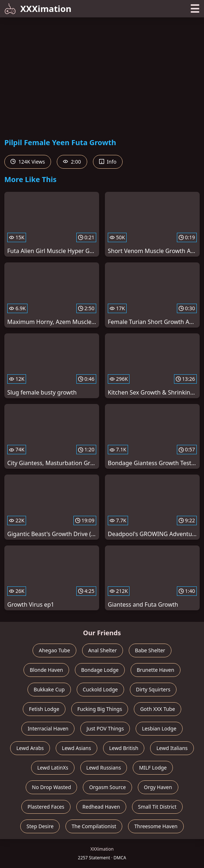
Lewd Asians (76, 748)
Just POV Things (105, 728)
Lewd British (124, 748)
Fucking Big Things (100, 709)
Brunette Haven (156, 670)
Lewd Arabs (30, 748)
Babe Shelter (150, 650)
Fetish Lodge (44, 709)
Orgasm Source (107, 787)
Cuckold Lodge (100, 689)
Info (108, 162)
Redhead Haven (101, 807)
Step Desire (40, 826)
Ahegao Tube (54, 650)
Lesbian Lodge (159, 728)
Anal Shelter (103, 650)
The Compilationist (94, 826)
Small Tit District (157, 807)
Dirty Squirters (153, 689)
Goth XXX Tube (158, 709)
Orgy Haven (158, 787)
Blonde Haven (46, 670)
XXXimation (38, 9)
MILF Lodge (153, 768)
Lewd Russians (104, 768)
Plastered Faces (46, 807)
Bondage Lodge (100, 670)
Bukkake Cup (49, 689)
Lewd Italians (172, 748)
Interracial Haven (48, 728)
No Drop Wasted (51, 787)
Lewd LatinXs (53, 768)
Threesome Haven (156, 826)
